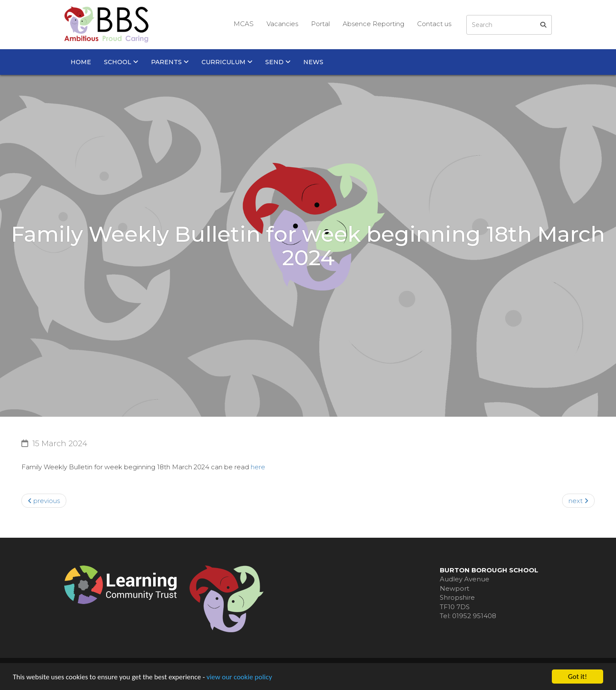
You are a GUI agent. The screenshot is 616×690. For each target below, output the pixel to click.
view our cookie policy (239, 677)
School (121, 62)
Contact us (434, 24)
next (578, 501)
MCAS (244, 24)
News (313, 62)
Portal (320, 24)
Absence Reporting (373, 24)
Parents (170, 62)
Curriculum (227, 62)
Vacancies (282, 24)
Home (81, 62)
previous (44, 501)
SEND (278, 62)
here (258, 467)
